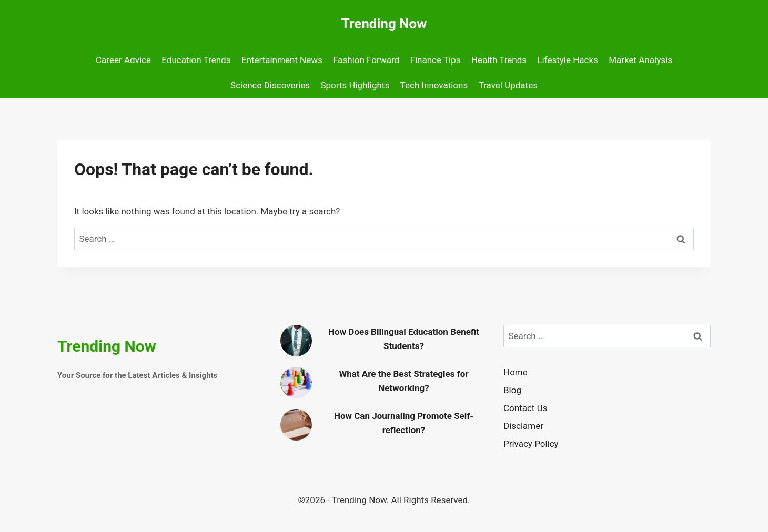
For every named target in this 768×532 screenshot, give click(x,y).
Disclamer (523, 426)
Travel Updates (508, 85)
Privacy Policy (531, 444)
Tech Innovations (434, 85)
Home (516, 372)
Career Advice (123, 60)
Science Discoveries (270, 85)
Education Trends (196, 60)
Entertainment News (282, 60)
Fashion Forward (366, 60)
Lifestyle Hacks (567, 60)
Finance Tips (436, 60)
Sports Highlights (355, 85)
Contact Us (525, 408)
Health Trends (499, 60)
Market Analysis (640, 60)
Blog (512, 390)
